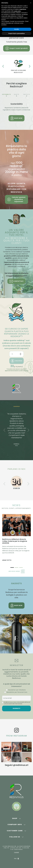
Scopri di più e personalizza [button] (16, 33)
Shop (15, 818)
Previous (3, 66)
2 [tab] (17, 568)
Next (30, 66)
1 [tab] (12, 568)
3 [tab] (21, 568)
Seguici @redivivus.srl (17, 765)
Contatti (16, 852)
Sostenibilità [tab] (6, 94)
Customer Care (15, 831)
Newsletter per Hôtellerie (17, 690)
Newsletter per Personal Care (17, 692)
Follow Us (15, 837)
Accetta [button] (16, 29)
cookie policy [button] (17, 11)
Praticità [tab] (27, 94)
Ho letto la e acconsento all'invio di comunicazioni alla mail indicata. (17, 703)
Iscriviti (16, 708)
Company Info (15, 824)
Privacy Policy (13, 702)
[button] (31, 3)
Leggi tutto (7, 560)
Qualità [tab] (16, 94)
